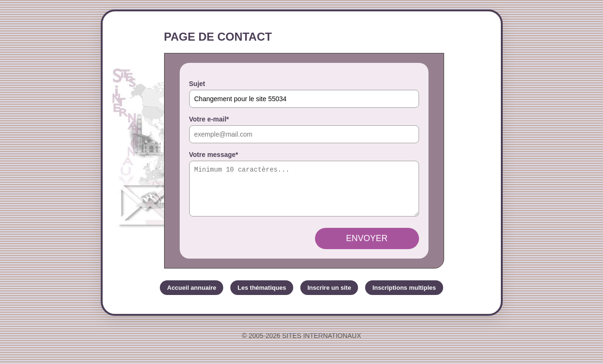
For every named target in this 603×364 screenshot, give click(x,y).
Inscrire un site (329, 296)
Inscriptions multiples (404, 296)
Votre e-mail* (209, 119)
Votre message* (214, 155)
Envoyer (367, 247)
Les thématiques (262, 296)
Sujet (197, 84)
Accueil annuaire (192, 296)
